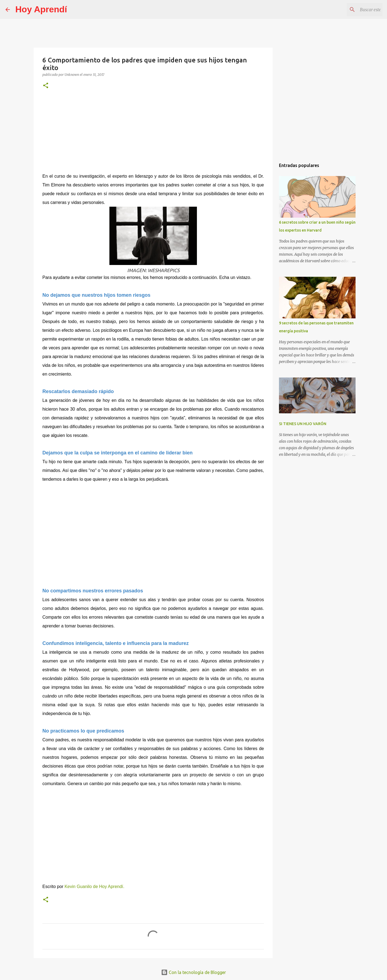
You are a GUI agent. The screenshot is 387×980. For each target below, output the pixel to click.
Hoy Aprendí (41, 9)
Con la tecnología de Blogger (194, 972)
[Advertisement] (153, 135)
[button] (46, 86)
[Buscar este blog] (354, 10)
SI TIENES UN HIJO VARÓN (303, 424)
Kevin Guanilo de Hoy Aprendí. (94, 887)
